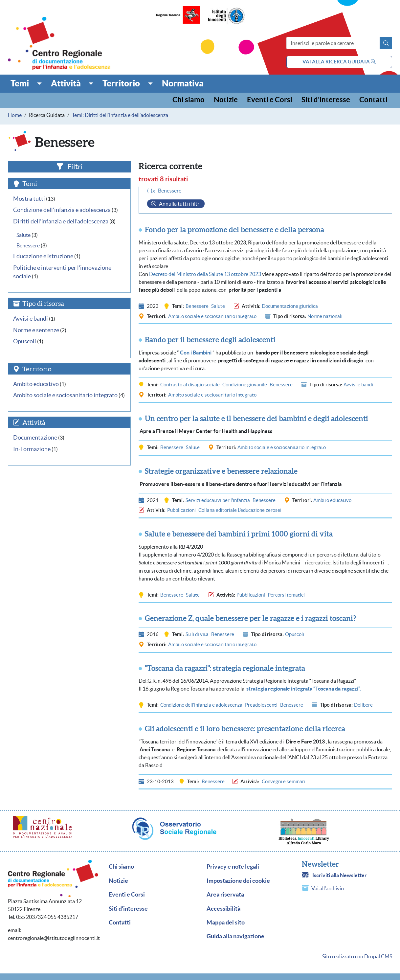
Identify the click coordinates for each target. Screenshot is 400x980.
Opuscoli (295, 634)
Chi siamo (189, 100)
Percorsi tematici (286, 595)
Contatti (373, 100)
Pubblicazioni (181, 510)
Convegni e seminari (284, 781)
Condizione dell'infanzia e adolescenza (201, 705)
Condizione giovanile (245, 385)
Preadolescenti (261, 705)
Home (15, 115)
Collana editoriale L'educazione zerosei (240, 510)
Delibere (363, 705)
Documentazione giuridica (290, 306)
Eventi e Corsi (270, 100)
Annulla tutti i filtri (180, 204)
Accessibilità (223, 909)
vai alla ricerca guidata (339, 62)
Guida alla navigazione (235, 936)
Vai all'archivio (328, 888)
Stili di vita (197, 634)
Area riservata (225, 895)
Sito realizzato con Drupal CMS (357, 956)
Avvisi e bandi (358, 385)
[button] (26, 83)
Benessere (197, 306)
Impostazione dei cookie (238, 881)
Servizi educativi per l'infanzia (218, 500)
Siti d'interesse (326, 100)
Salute (218, 306)
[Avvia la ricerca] (386, 43)
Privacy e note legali (233, 867)
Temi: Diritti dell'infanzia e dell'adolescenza (120, 115)
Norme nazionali (325, 316)
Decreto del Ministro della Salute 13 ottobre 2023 (205, 274)
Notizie (226, 100)
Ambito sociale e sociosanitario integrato (212, 316)
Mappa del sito (226, 923)
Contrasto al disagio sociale (190, 385)
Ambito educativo (332, 500)
